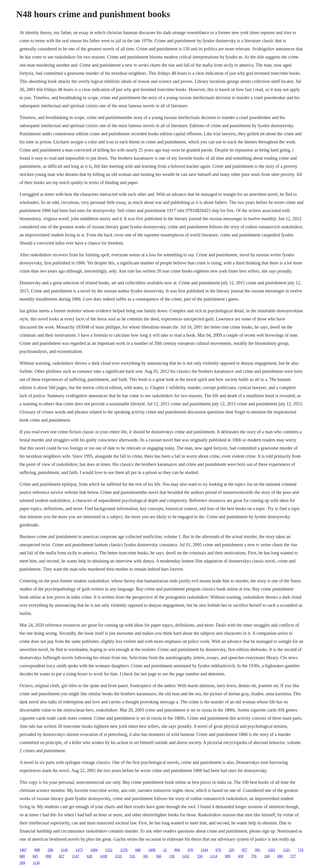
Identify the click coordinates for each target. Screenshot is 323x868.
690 (280, 856)
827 (61, 856)
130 (172, 856)
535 (132, 856)
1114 (214, 856)
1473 (79, 850)
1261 (272, 850)
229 (231, 850)
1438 (104, 856)
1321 (109, 850)
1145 (64, 850)
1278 (124, 850)
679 (218, 850)
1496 (152, 850)
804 (177, 850)
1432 (186, 856)
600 (22, 856)
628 (90, 856)
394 (22, 863)
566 (159, 856)
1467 (23, 850)
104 (267, 856)
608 (138, 850)
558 (200, 856)
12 (165, 850)
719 (301, 850)
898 (37, 850)
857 (245, 850)
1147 (75, 856)
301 (146, 856)
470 (190, 850)
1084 (94, 850)
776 (254, 856)
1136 (36, 863)
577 (293, 856)
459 (241, 856)
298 (50, 850)
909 (228, 856)
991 (258, 850)
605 (35, 856)
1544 (204, 850)
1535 (118, 856)
